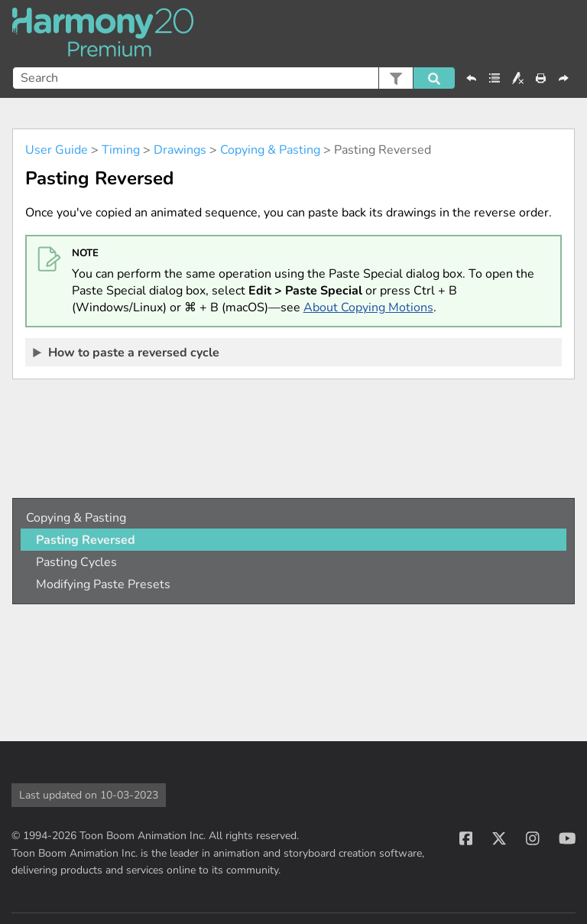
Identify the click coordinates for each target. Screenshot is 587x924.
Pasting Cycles (76, 562)
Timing (121, 150)
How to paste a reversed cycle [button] (127, 352)
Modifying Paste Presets (103, 584)
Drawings (180, 150)
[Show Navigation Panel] (566, 34)
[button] (396, 78)
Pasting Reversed (86, 540)
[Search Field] (234, 78)
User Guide (57, 150)
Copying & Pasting (270, 150)
